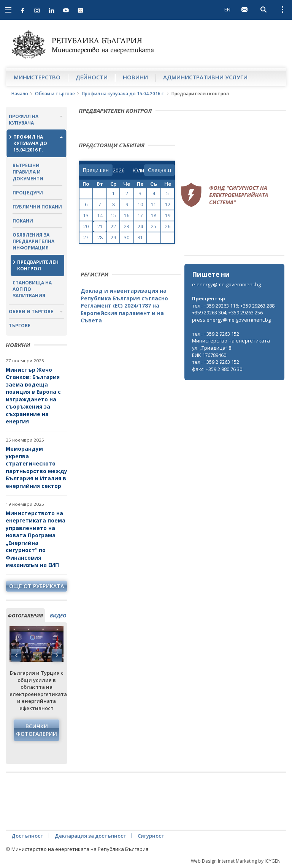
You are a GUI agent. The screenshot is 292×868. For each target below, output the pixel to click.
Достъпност (27, 836)
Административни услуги (205, 77)
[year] (119, 170)
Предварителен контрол (38, 265)
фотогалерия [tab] (25, 615)
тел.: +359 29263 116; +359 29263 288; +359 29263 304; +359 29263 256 (234, 309)
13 (86, 215)
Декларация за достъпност (90, 836)
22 (113, 226)
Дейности (92, 77)
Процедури (28, 193)
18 (154, 215)
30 (127, 238)
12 (168, 204)
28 (100, 238)
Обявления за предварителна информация (33, 241)
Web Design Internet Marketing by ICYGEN (236, 861)
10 (140, 204)
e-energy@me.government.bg (226, 284)
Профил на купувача (24, 120)
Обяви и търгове (55, 94)
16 (127, 215)
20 (86, 226)
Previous (16, 655)
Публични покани (37, 207)
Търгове (20, 326)
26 (168, 226)
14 (100, 215)
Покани (23, 221)
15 (113, 215)
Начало (20, 94)
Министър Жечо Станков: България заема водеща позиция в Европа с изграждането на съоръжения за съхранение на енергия (33, 396)
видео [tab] (58, 615)
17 (140, 215)
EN (227, 9)
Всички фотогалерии (36, 730)
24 (140, 226)
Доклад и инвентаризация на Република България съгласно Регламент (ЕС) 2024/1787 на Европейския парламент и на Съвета (124, 305)
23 (127, 226)
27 (86, 238)
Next (57, 655)
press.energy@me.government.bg (231, 320)
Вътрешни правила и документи (28, 172)
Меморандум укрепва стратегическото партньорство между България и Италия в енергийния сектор (36, 467)
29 (113, 238)
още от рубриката (36, 586)
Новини (135, 77)
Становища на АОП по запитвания (32, 289)
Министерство (37, 77)
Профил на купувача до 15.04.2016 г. (123, 94)
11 (154, 204)
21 (100, 226)
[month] (138, 170)
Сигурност (151, 836)
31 (140, 238)
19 (168, 215)
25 (154, 226)
